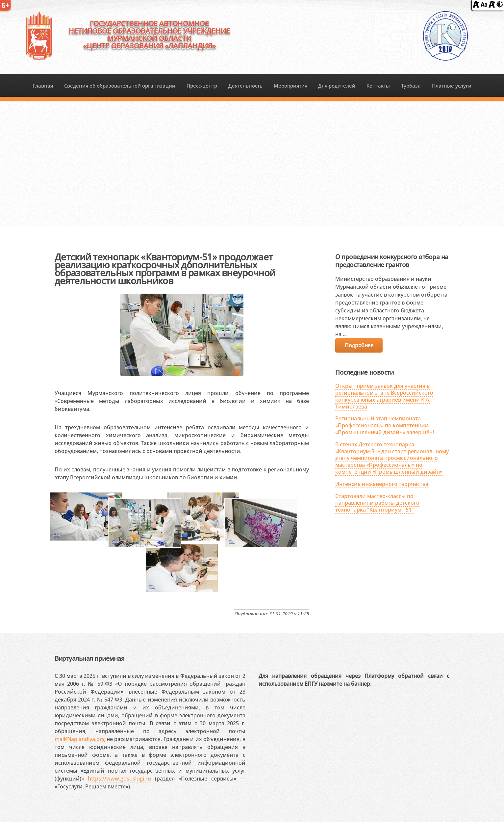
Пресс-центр (202, 86)
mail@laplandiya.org (80, 739)
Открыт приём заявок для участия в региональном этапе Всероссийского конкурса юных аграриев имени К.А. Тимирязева (384, 396)
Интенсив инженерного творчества (382, 484)
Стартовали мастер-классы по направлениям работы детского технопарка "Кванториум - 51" (377, 503)
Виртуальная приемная (89, 658)
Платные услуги (452, 86)
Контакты (378, 86)
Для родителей (337, 86)
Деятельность (245, 86)
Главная (43, 86)
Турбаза (411, 86)
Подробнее (359, 345)
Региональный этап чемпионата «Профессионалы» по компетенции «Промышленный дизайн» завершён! (385, 425)
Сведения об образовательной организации (120, 86)
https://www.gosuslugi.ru (119, 779)
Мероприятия (290, 86)
